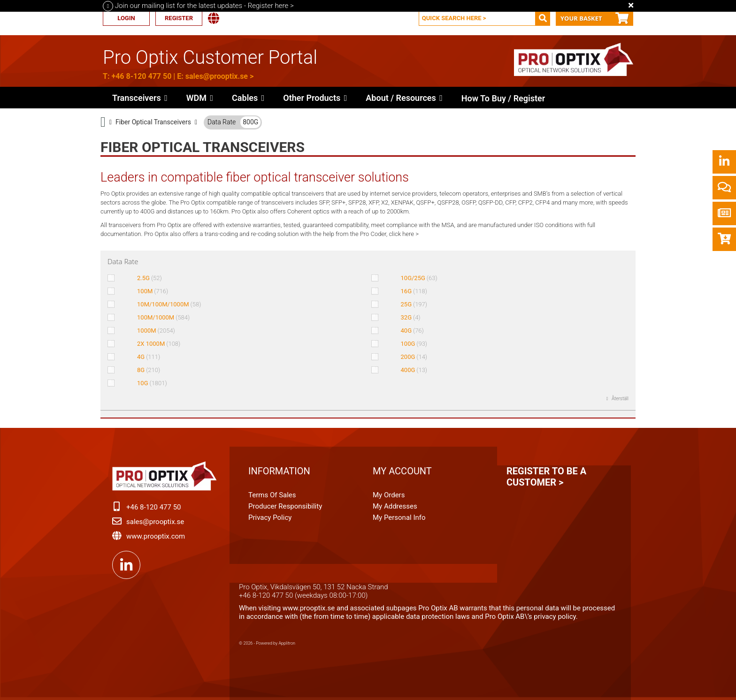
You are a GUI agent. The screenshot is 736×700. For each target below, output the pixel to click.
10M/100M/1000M (169, 304)
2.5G (149, 278)
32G (411, 317)
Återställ (620, 399)
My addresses (395, 506)
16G (414, 291)
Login (126, 18)
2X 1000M (159, 344)
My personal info (399, 517)
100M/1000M (163, 317)
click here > (404, 234)
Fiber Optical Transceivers (153, 122)
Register (179, 18)
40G (412, 331)
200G (414, 357)
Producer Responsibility (285, 506)
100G (414, 344)
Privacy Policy (270, 517)
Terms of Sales (272, 495)
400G (414, 370)
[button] (315, 98)
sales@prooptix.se (217, 76)
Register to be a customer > (546, 477)
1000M (156, 331)
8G (149, 370)
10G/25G (419, 278)
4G (149, 357)
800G (250, 122)
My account (402, 471)
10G (152, 383)
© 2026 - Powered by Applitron (267, 643)
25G (414, 304)
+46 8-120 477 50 (141, 76)
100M (153, 291)
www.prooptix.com (156, 536)
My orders (389, 495)
